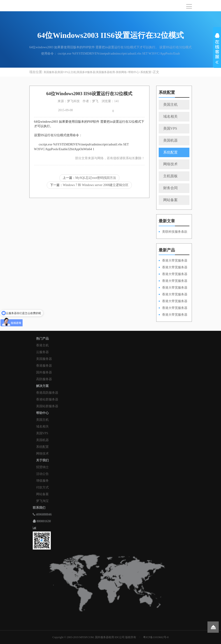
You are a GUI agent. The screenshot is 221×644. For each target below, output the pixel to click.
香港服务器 (44, 366)
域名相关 (170, 116)
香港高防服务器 (47, 393)
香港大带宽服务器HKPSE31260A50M (173, 308)
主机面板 (170, 176)
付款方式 (42, 487)
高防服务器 (44, 379)
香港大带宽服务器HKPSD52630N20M (173, 315)
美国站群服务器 (47, 406)
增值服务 (42, 481)
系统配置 (146, 72)
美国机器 (170, 140)
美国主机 (170, 105)
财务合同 (170, 188)
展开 (217, 49)
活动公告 (42, 474)
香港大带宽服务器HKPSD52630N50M (173, 288)
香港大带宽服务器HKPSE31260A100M (173, 281)
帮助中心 (134, 72)
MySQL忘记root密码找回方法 (96, 178)
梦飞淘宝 (42, 501)
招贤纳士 (42, 467)
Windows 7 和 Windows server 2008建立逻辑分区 (96, 185)
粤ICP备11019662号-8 (156, 637)
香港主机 (42, 345)
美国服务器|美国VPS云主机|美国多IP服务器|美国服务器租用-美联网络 (85, 72)
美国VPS (170, 128)
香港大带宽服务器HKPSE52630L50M (173, 301)
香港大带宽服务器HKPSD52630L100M (173, 268)
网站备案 (170, 200)
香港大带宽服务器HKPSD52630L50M (173, 295)
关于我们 (42, 460)
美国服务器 (44, 359)
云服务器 (42, 352)
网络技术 (170, 164)
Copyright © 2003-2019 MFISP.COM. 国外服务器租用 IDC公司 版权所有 (94, 637)
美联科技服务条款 (175, 232)
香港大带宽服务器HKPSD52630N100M (173, 261)
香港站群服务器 (47, 399)
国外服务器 (44, 372)
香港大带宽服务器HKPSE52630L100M (173, 274)
